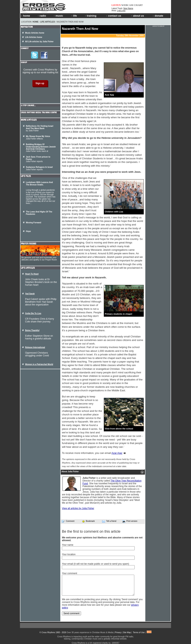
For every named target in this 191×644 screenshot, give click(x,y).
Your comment (69, 573)
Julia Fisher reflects (38, 138)
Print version (130, 521)
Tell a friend (109, 521)
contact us (114, 16)
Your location (69, 554)
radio (42, 16)
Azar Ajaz (117, 453)
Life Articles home (34, 37)
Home (36, 22)
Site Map (127, 632)
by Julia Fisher (40, 128)
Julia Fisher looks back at (41, 148)
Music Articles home (35, 33)
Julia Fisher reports (39, 168)
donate (158, 16)
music (58, 16)
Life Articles (47, 22)
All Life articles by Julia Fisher (39, 42)
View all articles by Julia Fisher (78, 508)
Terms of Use (139, 632)
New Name (128, 8)
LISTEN (116, 5)
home (26, 16)
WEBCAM (127, 5)
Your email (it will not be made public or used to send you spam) (95, 564)
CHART (138, 5)
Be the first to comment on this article (91, 531)
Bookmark (88, 521)
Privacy (118, 632)
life (74, 16)
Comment (68, 521)
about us (137, 16)
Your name (68, 545)
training (90, 16)
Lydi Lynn (121, 11)
